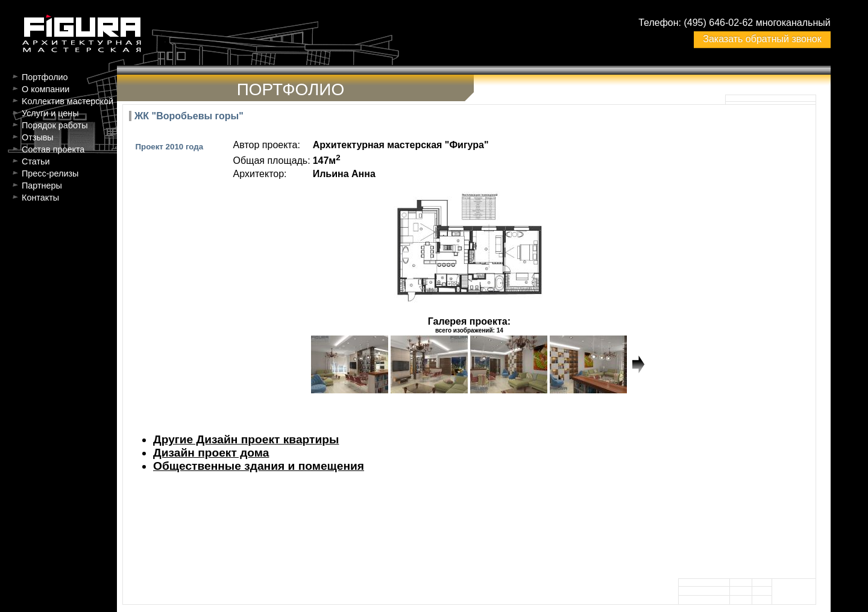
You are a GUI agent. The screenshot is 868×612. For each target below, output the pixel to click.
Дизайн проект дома (211, 453)
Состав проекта (53, 149)
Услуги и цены (50, 113)
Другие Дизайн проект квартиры (246, 439)
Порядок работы (55, 125)
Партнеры (42, 186)
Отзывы (38, 137)
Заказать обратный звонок (762, 39)
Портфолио (45, 77)
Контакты (40, 198)
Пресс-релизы (50, 173)
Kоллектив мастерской (68, 101)
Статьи (36, 161)
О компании (46, 89)
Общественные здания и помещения (259, 466)
